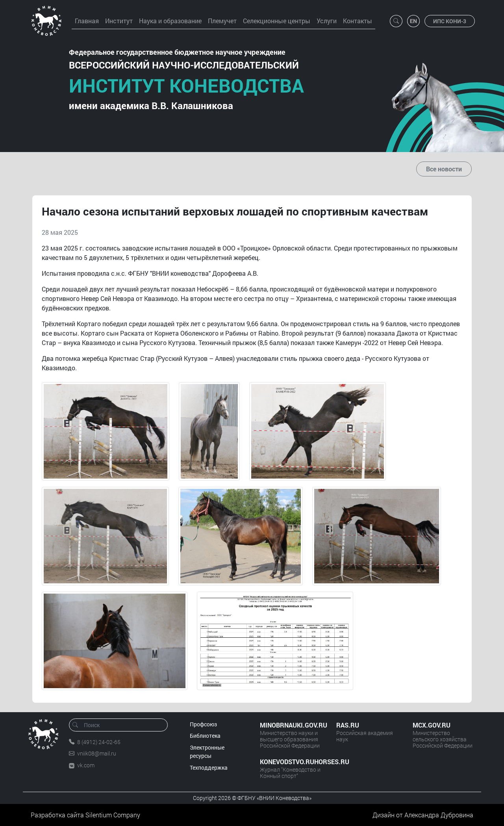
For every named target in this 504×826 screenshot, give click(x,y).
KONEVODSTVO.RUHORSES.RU (290, 762)
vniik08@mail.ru (97, 753)
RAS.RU (348, 725)
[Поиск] (121, 725)
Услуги (327, 21)
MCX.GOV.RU (432, 725)
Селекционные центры (277, 21)
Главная (87, 21)
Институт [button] (119, 21)
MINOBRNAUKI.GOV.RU (290, 725)
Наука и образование (170, 21)
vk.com (86, 765)
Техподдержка (209, 768)
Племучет (222, 21)
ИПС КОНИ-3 (450, 21)
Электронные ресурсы (207, 752)
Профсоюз (203, 724)
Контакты (358, 21)
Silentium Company (113, 815)
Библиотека (205, 736)
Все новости (444, 169)
